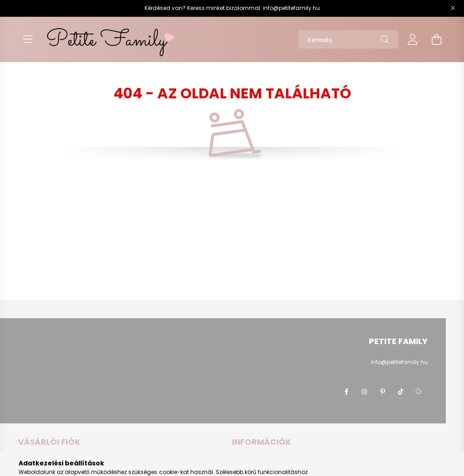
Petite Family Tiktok (401, 392)
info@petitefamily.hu (291, 8)
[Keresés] (348, 39)
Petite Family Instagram (364, 392)
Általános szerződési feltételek (273, 462)
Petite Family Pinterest (382, 392)
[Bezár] (453, 8)
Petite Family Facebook (346, 392)
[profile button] (413, 39)
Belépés (29, 462)
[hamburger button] (28, 39)
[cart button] (436, 39)
